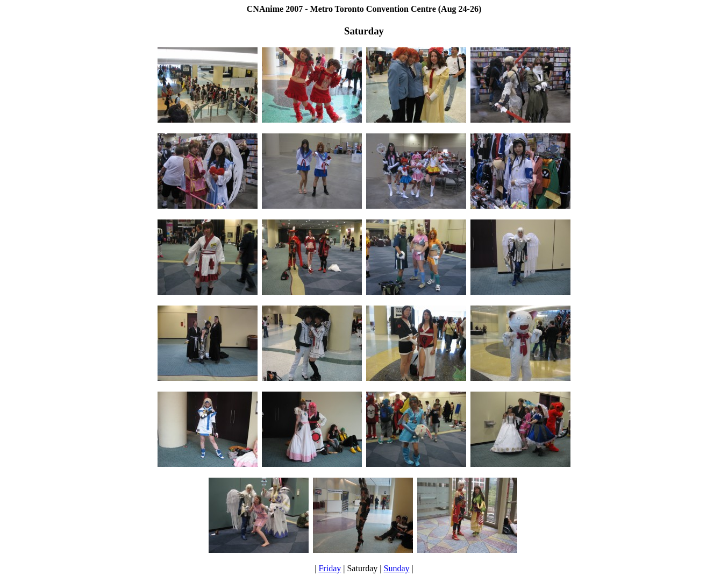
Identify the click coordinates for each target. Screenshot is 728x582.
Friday (330, 568)
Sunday (397, 568)
